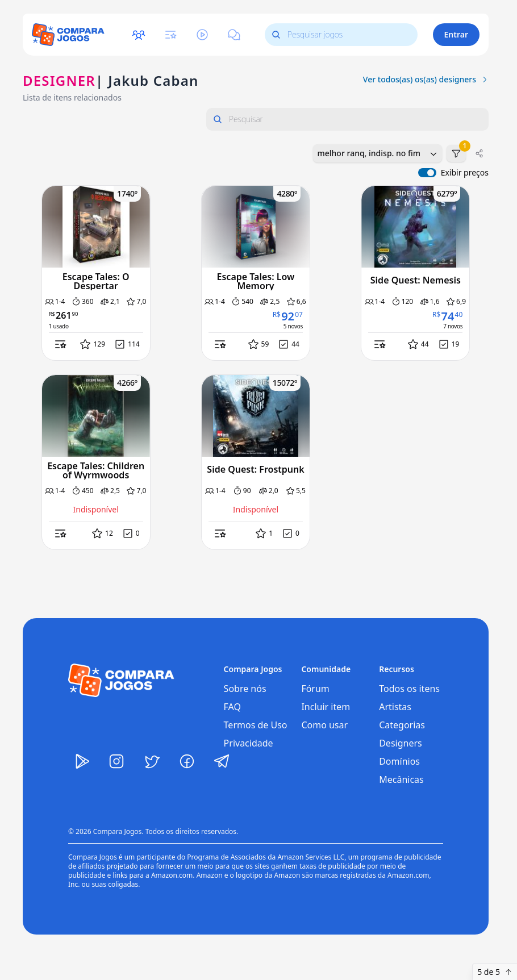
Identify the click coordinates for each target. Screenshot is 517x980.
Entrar (456, 34)
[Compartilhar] (480, 153)
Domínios (399, 761)
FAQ (232, 707)
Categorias (402, 725)
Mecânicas (401, 779)
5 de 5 (495, 972)
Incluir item (326, 707)
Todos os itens (409, 689)
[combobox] (378, 153)
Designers (401, 743)
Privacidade (249, 743)
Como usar (324, 725)
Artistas (395, 707)
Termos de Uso (256, 725)
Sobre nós (245, 689)
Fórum (315, 689)
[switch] (427, 173)
